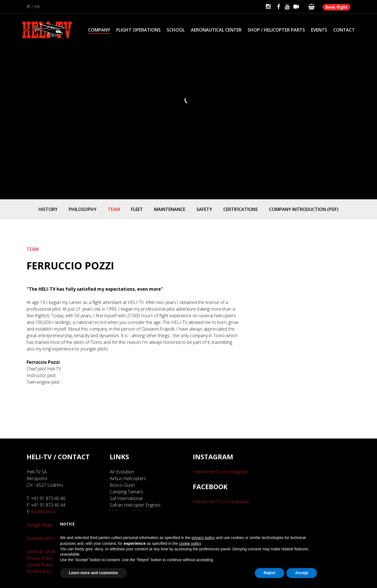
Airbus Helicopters (128, 478)
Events (319, 30)
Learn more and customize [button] (93, 573)
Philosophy (83, 209)
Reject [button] (270, 573)
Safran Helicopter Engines (135, 505)
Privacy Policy (40, 558)
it (28, 7)
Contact (344, 30)
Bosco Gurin (122, 485)
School (176, 30)
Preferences (39, 571)
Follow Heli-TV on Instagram (220, 472)
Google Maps (40, 525)
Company (99, 30)
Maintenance (170, 209)
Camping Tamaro (126, 492)
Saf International (126, 498)
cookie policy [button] (190, 543)
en (37, 7)
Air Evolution (122, 472)
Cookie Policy (40, 565)
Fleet (137, 209)
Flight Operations (139, 30)
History (48, 209)
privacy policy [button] (203, 538)
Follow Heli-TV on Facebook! (221, 502)
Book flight (337, 7)
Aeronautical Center (216, 30)
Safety (204, 209)
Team (114, 209)
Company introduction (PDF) (304, 209)
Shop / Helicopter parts (276, 30)
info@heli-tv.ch (45, 512)
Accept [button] (302, 573)
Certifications (241, 209)
